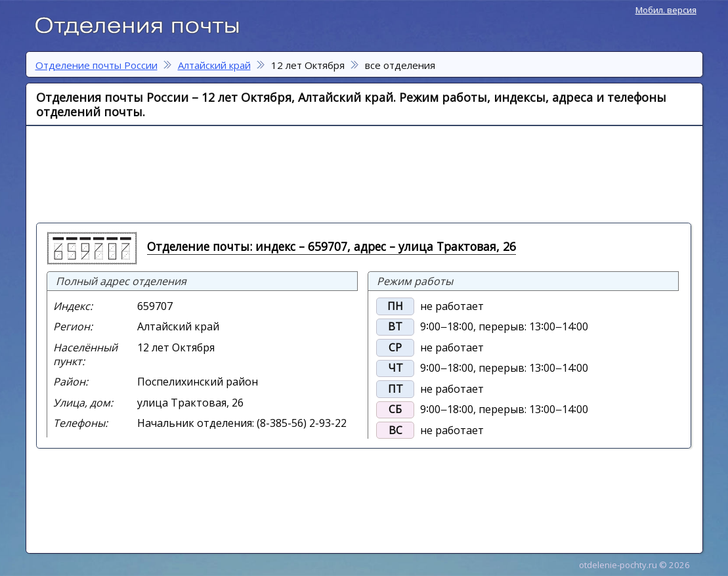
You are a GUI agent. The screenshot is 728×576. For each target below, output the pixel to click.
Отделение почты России (144, 24)
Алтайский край (214, 65)
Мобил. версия (666, 10)
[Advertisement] (358, 173)
